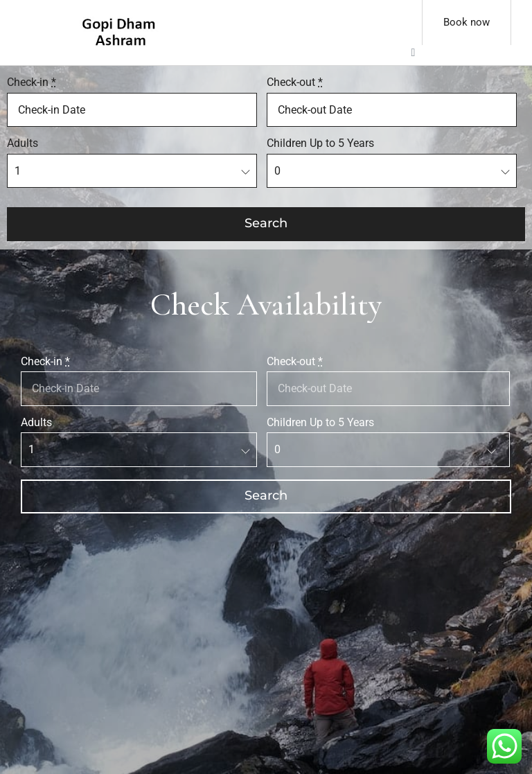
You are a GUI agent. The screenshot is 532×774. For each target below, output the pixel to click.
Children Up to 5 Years (320, 143)
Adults (23, 143)
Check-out (295, 82)
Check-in (32, 82)
